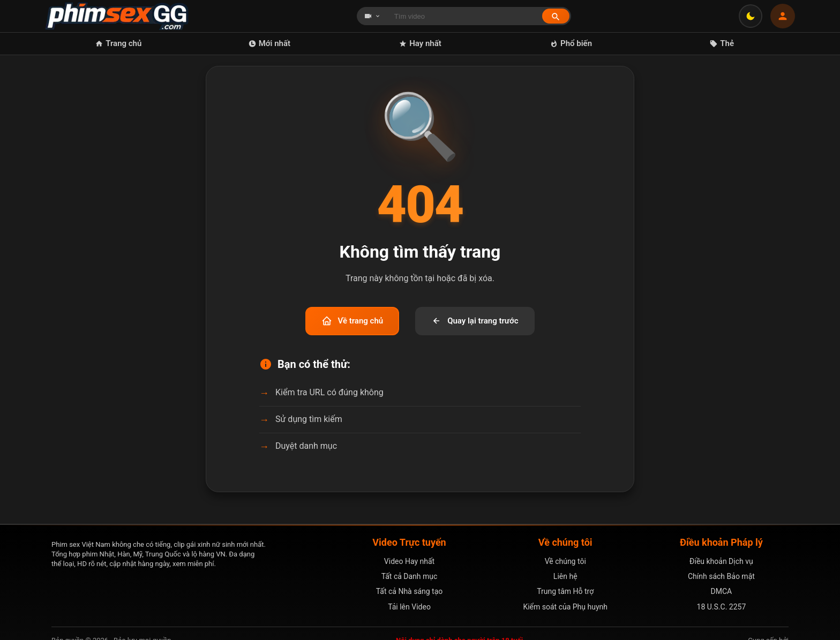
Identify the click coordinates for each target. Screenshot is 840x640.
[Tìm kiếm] (556, 16)
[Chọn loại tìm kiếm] (372, 16)
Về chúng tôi (565, 561)
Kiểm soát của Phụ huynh (565, 607)
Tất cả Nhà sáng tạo (410, 591)
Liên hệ (565, 576)
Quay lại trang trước (475, 321)
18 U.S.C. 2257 (722, 607)
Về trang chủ (352, 321)
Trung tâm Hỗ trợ (565, 591)
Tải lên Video (409, 607)
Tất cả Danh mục (410, 576)
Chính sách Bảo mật (721, 576)
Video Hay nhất (409, 561)
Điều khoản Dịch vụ (721, 561)
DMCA (722, 591)
